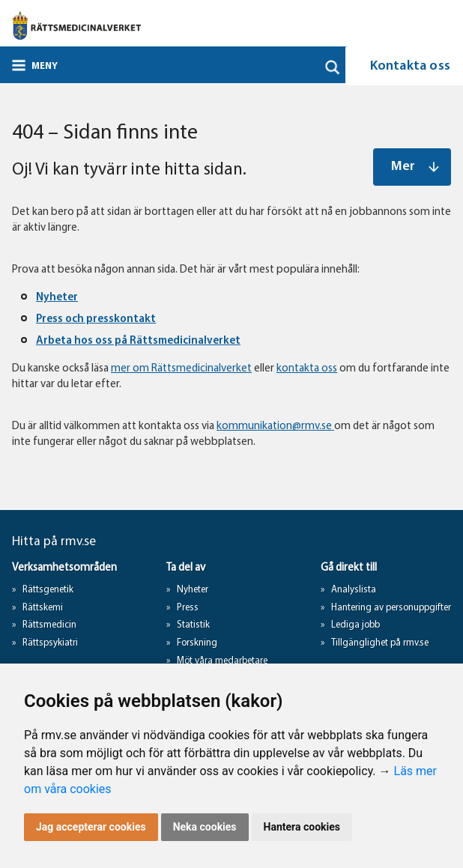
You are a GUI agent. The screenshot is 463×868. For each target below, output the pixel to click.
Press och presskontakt (96, 319)
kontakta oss (307, 369)
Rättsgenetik (48, 590)
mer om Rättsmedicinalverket (181, 369)
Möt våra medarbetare (222, 661)
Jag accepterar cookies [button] (91, 827)
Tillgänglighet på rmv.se (380, 643)
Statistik (193, 625)
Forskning (197, 643)
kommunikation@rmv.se (275, 427)
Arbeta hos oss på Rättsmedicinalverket (138, 341)
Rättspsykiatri (50, 643)
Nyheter (57, 298)
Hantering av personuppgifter (391, 608)
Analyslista (354, 590)
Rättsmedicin (49, 625)
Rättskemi (43, 608)
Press (188, 608)
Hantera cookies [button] (302, 827)
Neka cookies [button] (205, 827)
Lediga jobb (355, 625)
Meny (45, 66)
